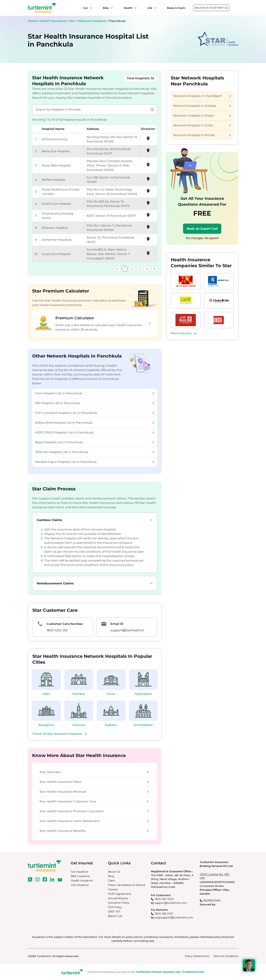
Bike (106, 8)
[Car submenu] (90, 8)
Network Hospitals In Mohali (202, 135)
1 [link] (125, 269)
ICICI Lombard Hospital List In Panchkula (94, 413)
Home (32, 21)
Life (150, 8)
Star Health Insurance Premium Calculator (94, 811)
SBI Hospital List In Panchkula (94, 403)
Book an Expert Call (202, 229)
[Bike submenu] (111, 8)
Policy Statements (197, 956)
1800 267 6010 (164, 899)
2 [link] (132, 269)
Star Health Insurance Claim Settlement (94, 821)
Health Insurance (53, 21)
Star (73, 21)
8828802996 (212, 901)
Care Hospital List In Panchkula (94, 393)
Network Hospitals (93, 21)
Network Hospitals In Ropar (202, 116)
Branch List (115, 916)
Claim (111, 881)
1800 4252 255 (57, 630)
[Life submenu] (154, 8)
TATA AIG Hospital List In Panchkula (94, 452)
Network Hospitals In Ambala (202, 106)
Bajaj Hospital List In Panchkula (94, 442)
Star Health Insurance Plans (94, 782)
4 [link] (147, 269)
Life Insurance (80, 885)
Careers (113, 889)
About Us (114, 872)
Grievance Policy (119, 903)
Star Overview (94, 772)
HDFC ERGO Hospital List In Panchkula (94, 432)
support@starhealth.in (127, 630)
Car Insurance (80, 872)
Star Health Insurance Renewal (94, 792)
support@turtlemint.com (171, 903)
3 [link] (139, 269)
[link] (117, 269)
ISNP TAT (114, 912)
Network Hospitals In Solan (202, 125)
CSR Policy (115, 907)
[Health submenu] (135, 8)
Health (128, 8)
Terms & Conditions (226, 956)
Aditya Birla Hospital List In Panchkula (94, 423)
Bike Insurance (80, 876)
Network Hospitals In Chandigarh (202, 96)
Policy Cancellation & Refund (126, 885)
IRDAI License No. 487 (215, 874)
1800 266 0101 (164, 914)
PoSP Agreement (120, 894)
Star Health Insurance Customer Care (94, 801)
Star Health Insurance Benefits (94, 831)
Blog (111, 876)
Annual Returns (118, 898)
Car (86, 8)
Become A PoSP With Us (211, 8)
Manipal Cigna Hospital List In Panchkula (94, 462)
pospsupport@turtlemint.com (174, 918)
